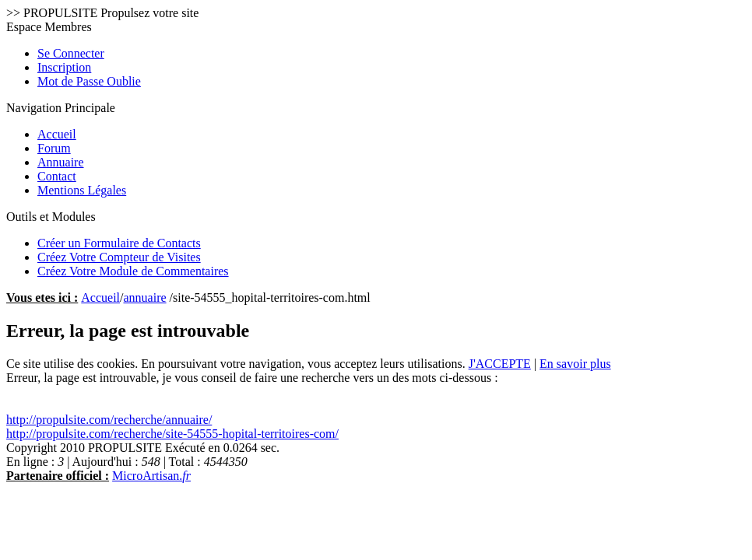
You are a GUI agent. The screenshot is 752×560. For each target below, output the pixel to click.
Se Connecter (71, 53)
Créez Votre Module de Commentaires (133, 271)
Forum (54, 148)
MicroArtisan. (151, 476)
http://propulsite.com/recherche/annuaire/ (109, 420)
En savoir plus (575, 364)
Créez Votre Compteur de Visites (119, 257)
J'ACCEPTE (500, 364)
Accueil (57, 134)
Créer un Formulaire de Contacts (119, 243)
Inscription (64, 67)
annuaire (145, 297)
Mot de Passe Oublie (89, 81)
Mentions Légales (82, 190)
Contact (57, 176)
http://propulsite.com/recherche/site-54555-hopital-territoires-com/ (172, 434)
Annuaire (61, 162)
